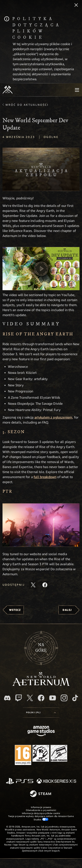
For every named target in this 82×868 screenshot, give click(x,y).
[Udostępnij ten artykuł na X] (33, 585)
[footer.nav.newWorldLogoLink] (41, 685)
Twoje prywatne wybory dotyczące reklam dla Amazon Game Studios (41, 818)
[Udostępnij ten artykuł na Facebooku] (45, 585)
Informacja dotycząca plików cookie (41, 813)
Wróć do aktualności (27, 105)
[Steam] (41, 794)
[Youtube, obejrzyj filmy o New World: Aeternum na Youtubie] (53, 698)
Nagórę (41, 648)
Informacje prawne (41, 807)
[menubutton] (77, 90)
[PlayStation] (20, 781)
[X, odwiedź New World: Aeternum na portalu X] (30, 698)
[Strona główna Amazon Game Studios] (41, 731)
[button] (41, 169)
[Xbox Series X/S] (56, 781)
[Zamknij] (76, 5)
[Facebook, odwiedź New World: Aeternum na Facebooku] (41, 698)
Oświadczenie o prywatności (41, 810)
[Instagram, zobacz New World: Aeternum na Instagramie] (64, 698)
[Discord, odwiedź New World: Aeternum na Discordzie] (7, 698)
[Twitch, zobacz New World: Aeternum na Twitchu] (19, 698)
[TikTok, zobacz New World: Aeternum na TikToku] (75, 698)
